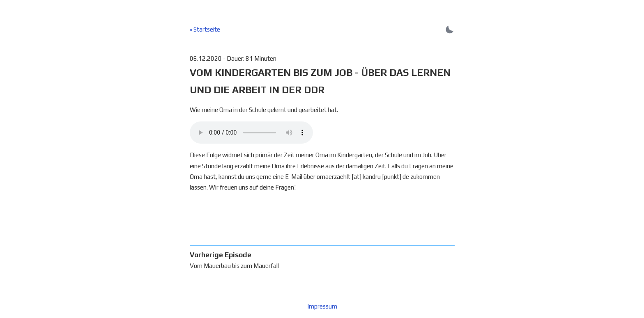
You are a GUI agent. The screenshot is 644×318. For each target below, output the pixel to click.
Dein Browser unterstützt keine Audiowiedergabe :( (251, 133)
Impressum (322, 306)
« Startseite (205, 29)
